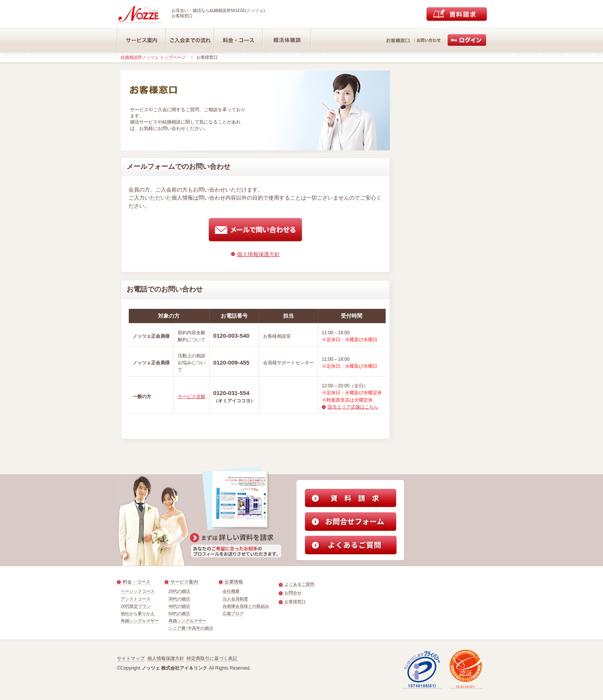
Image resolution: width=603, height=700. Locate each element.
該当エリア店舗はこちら (353, 407)
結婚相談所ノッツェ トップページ (153, 57)
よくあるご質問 (299, 584)
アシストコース (136, 599)
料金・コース (137, 582)
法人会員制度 (235, 599)
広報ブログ (233, 613)
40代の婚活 (179, 606)
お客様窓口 (295, 602)
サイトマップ (131, 658)
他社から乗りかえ (138, 613)
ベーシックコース (138, 591)
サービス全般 (192, 397)
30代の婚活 (179, 599)
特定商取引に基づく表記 (212, 658)
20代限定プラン (136, 606)
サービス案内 (184, 582)
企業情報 (234, 582)
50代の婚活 (179, 613)
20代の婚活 (179, 591)
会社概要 (231, 591)
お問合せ (293, 593)
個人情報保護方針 (258, 254)
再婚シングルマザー (140, 621)
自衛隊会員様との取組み (246, 606)
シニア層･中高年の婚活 (191, 628)
